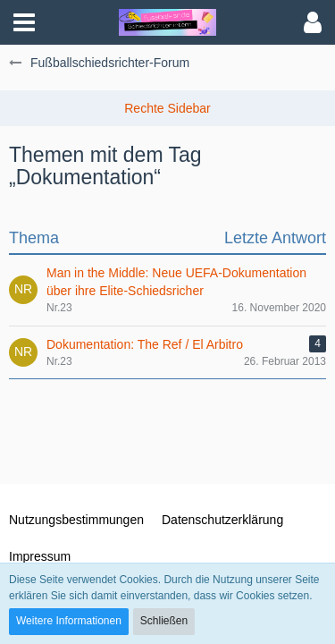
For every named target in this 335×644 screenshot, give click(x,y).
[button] (24, 22)
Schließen (164, 621)
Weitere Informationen (69, 621)
